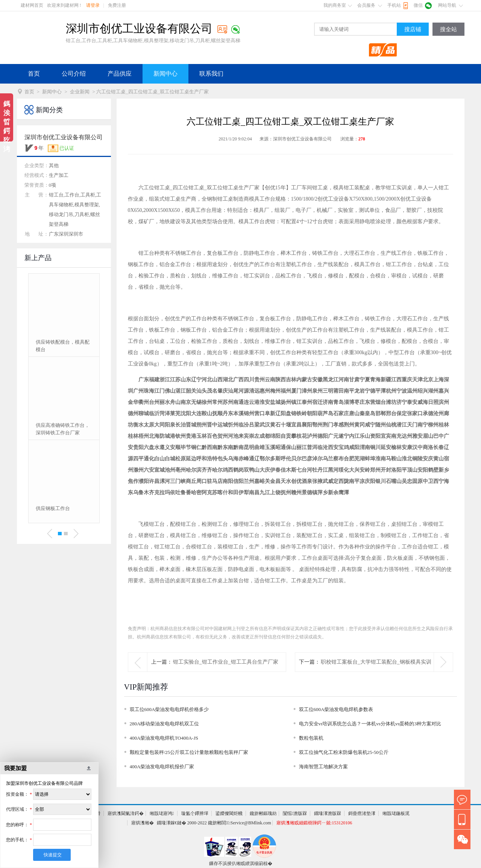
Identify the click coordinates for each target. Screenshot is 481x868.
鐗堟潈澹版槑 (328, 813)
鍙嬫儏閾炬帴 (229, 813)
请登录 (93, 5)
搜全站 (448, 29)
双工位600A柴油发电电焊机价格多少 (169, 709)
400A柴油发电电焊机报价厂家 (162, 767)
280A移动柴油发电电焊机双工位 (165, 724)
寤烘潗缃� (143, 823)
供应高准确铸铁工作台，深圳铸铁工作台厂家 (63, 429)
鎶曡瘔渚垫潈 (362, 813)
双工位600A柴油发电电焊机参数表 (336, 709)
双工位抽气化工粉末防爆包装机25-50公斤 (344, 752)
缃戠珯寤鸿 (162, 813)
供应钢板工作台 (53, 508)
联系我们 (211, 74)
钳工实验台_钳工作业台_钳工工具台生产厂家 (226, 662)
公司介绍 (74, 74)
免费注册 (117, 5)
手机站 (394, 5)
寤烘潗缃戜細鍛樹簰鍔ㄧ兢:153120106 (314, 823)
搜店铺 (413, 29)
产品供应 (120, 74)
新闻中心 (165, 74)
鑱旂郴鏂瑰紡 (263, 813)
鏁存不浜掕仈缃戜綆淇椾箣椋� (241, 863)
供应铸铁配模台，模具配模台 (63, 346)
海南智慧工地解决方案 (323, 767)
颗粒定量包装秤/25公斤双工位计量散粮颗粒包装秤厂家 (189, 752)
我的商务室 (335, 5)
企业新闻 (80, 92)
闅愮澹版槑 (295, 813)
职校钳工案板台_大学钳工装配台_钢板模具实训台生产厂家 (376, 671)
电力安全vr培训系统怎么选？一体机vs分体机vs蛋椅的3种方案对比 (370, 724)
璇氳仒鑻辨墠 (195, 813)
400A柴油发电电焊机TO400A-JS (164, 738)
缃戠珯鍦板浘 (396, 813)
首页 (34, 74)
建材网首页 (32, 5)
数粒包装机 (311, 738)
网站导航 (447, 5)
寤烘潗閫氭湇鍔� (126, 813)
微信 (418, 5)
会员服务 (366, 5)
